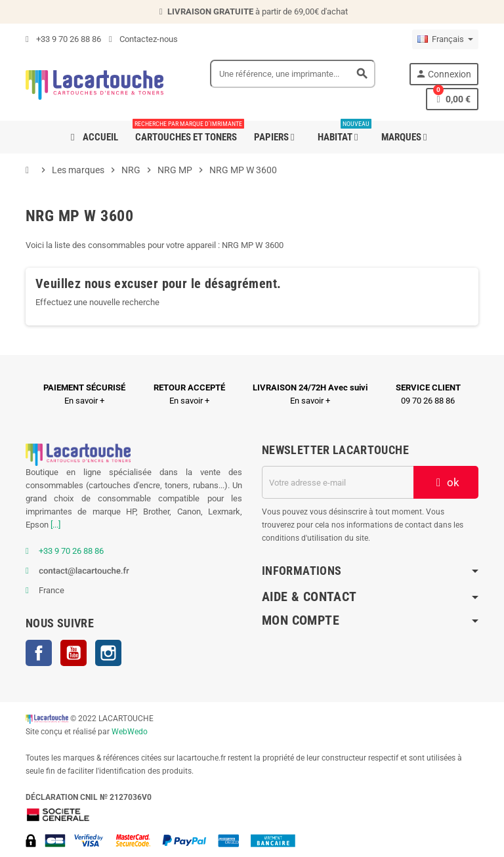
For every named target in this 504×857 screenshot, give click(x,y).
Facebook (39, 653)
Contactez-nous (143, 39)
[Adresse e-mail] (338, 482)
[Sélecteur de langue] (445, 39)
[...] (55, 525)
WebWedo (130, 732)
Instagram (108, 653)
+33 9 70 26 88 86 (63, 39)
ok (446, 482)
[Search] (293, 74)
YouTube (73, 653)
